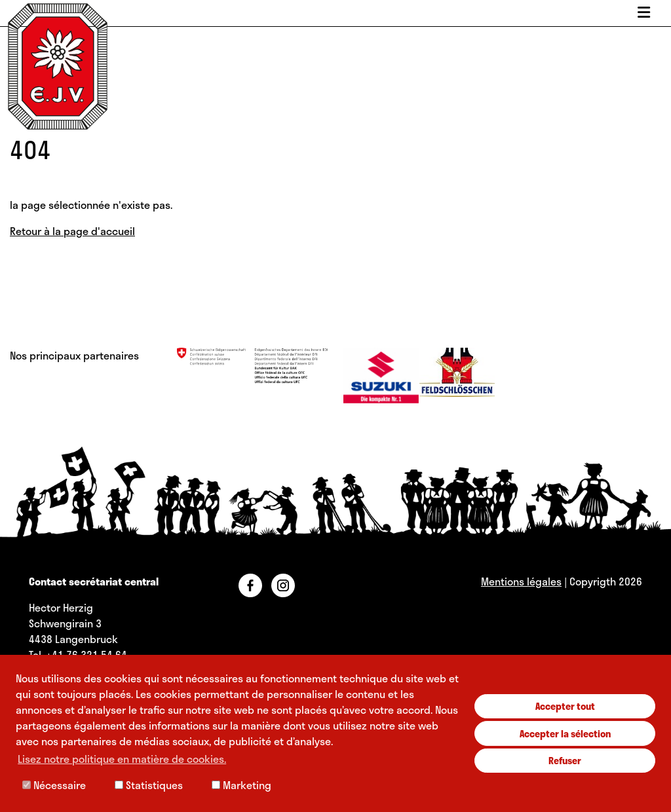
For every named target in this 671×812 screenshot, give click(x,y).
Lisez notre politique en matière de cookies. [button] (122, 759)
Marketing (241, 785)
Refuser (565, 760)
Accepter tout (565, 706)
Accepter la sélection (565, 733)
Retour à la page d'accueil (72, 231)
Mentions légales (521, 581)
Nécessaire (54, 785)
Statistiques (149, 785)
